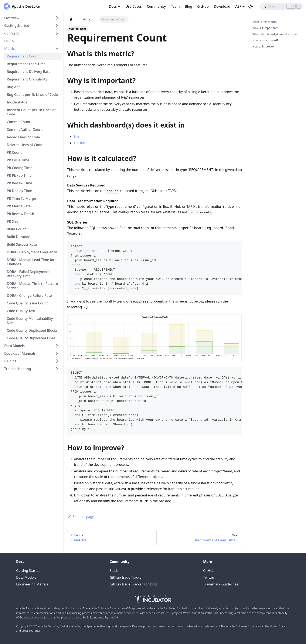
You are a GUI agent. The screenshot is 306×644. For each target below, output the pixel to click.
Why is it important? (265, 28)
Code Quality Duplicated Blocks (32, 330)
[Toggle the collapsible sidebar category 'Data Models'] (57, 346)
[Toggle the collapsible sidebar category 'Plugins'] (57, 361)
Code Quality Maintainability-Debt (30, 321)
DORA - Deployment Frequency (32, 252)
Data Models (14, 346)
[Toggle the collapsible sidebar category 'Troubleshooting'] (57, 369)
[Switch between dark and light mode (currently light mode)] (251, 6)
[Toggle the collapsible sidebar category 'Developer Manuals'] (57, 353)
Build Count (16, 229)
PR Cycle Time (18, 160)
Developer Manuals (20, 353)
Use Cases (134, 6)
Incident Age (17, 102)
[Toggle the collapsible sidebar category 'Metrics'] (57, 49)
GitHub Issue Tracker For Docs (134, 584)
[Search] (281, 6)
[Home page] (71, 19)
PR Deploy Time (19, 191)
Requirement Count (23, 56)
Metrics (10, 49)
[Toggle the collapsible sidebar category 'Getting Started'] (57, 26)
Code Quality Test (21, 311)
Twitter (209, 577)
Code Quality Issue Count (27, 303)
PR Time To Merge (21, 198)
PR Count (14, 152)
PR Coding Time (20, 168)
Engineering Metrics (32, 584)
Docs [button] (113, 6)
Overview (12, 18)
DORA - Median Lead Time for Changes (31, 262)
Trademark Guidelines (221, 584)
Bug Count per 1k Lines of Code (32, 95)
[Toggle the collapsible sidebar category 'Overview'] (57, 18)
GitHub (203, 6)
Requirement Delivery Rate (29, 72)
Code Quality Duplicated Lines (31, 338)
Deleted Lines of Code (24, 145)
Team (175, 6)
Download (222, 6)
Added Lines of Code (23, 137)
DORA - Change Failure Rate (29, 295)
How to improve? (263, 46)
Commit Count (19, 122)
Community (156, 6)
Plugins (10, 361)
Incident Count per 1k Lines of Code (31, 112)
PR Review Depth (21, 214)
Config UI (12, 33)
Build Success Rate (22, 244)
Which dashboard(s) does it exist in (275, 34)
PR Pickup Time (19, 175)
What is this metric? (265, 22)
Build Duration (19, 237)
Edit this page (81, 517)
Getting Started (17, 26)
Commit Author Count (25, 129)
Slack (114, 571)
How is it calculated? (265, 40)
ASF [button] (238, 6)
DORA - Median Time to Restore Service (32, 286)
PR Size (13, 221)
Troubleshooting (18, 369)
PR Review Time (19, 183)
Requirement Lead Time (26, 64)
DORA (9, 41)
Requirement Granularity (27, 79)
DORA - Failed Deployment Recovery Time (28, 274)
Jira (76, 136)
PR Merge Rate (19, 206)
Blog (188, 6)
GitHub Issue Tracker (126, 577)
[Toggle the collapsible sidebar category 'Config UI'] (57, 33)
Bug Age (14, 87)
